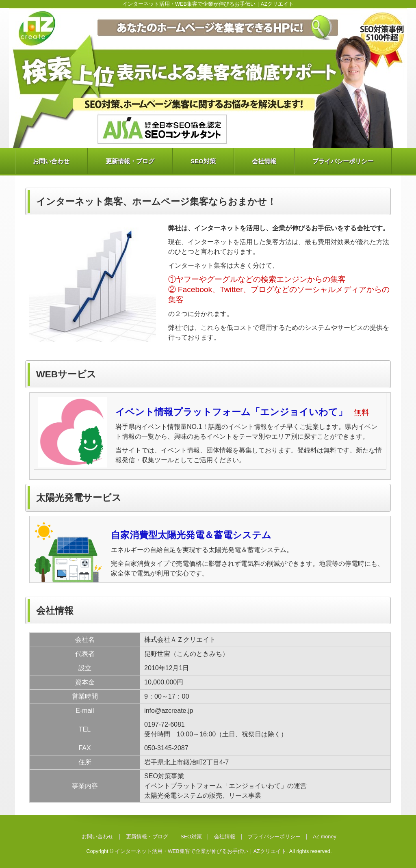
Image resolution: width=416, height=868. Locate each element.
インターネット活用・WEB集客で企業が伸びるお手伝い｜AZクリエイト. (201, 851)
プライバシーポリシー (343, 161)
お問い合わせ (51, 161)
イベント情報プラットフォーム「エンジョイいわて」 (231, 412)
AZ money (325, 837)
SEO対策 (203, 161)
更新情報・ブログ (130, 161)
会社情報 (264, 161)
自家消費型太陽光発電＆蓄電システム (191, 535)
